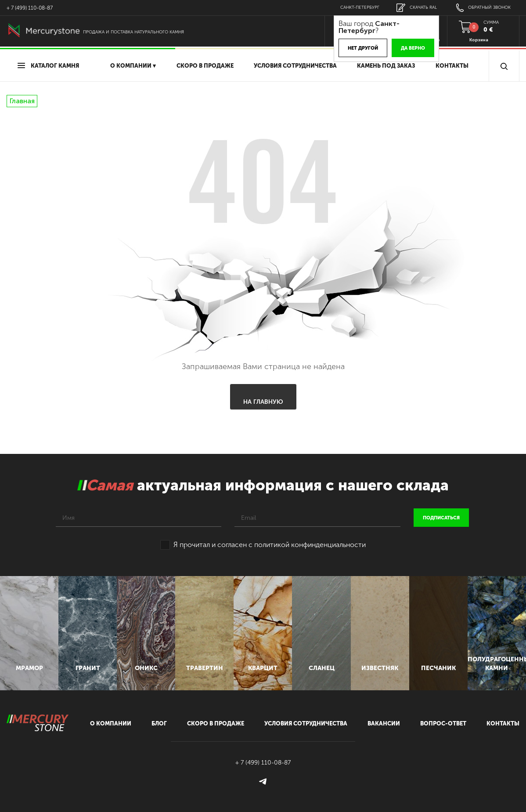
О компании (111, 723)
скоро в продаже (205, 66)
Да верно (413, 48)
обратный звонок (483, 8)
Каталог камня (48, 66)
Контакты (452, 66)
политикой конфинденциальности (310, 545)
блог (159, 723)
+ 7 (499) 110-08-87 (30, 8)
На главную (263, 402)
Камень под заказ (386, 66)
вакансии (384, 723)
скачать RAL (417, 8)
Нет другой (363, 48)
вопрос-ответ (443, 723)
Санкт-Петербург (360, 7)
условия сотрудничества (295, 66)
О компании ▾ (133, 66)
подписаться (441, 518)
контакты (503, 723)
